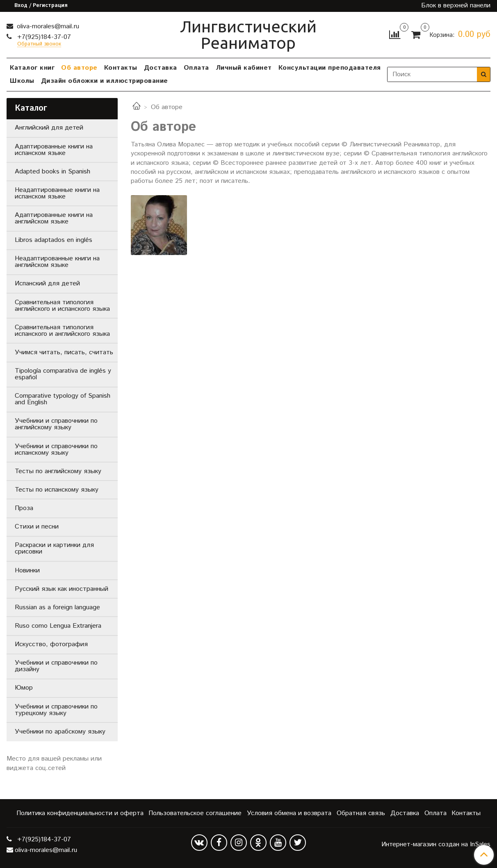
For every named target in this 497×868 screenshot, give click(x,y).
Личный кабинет (244, 68)
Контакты (121, 68)
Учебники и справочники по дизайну (56, 666)
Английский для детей (49, 128)
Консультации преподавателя (330, 68)
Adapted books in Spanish (52, 172)
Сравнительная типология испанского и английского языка (62, 331)
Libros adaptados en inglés (54, 240)
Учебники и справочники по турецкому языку (56, 710)
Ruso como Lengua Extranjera (58, 626)
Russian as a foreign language (57, 607)
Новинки (27, 571)
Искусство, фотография (51, 644)
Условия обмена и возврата (289, 813)
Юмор (24, 688)
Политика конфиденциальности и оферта (80, 813)
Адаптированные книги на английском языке (54, 218)
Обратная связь (361, 813)
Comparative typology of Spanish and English (63, 399)
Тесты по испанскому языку (57, 490)
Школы (22, 81)
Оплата (196, 68)
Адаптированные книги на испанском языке (54, 150)
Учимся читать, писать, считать (64, 352)
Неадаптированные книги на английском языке (57, 262)
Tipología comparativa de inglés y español (63, 374)
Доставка (161, 68)
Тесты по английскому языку (58, 471)
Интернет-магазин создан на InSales (436, 845)
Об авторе (79, 68)
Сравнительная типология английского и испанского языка (62, 306)
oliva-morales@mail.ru (47, 26)
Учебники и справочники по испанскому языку (56, 450)
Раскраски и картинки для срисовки (54, 548)
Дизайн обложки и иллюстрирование (105, 81)
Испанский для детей (47, 284)
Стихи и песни (37, 527)
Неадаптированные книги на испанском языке (57, 193)
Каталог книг (32, 68)
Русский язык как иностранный (62, 589)
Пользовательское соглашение (195, 813)
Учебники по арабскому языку (60, 732)
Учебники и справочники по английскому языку (56, 424)
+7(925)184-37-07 (43, 37)
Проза (24, 508)
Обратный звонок (39, 44)
